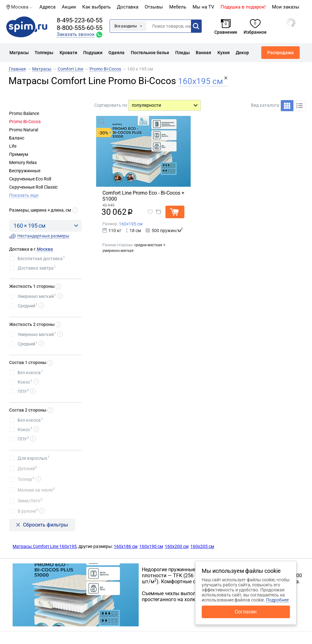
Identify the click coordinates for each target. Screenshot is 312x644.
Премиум (19, 154)
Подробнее (277, 600)
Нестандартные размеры (43, 236)
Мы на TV (203, 7)
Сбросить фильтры (46, 525)
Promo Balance (24, 113)
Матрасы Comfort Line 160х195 (45, 546)
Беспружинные (25, 171)
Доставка (128, 7)
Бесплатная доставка (41, 258)
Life (13, 146)
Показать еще (24, 195)
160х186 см (126, 546)
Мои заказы (286, 7)
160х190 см (151, 546)
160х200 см (177, 546)
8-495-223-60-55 (80, 20)
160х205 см (202, 546)
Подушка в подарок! (243, 7)
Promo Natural (24, 130)
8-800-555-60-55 (80, 28)
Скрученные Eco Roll (30, 179)
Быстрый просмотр (130, 121)
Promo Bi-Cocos (25, 122)
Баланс (17, 138)
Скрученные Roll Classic (33, 187)
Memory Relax (23, 162)
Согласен (246, 612)
